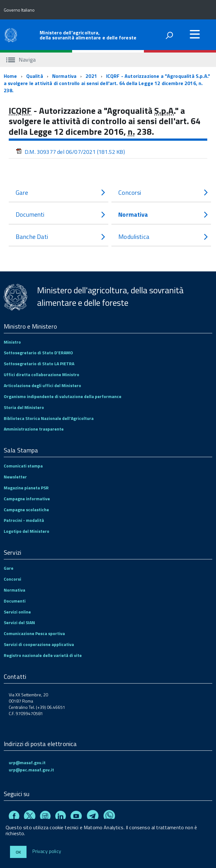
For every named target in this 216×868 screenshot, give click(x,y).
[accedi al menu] (195, 34)
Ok (18, 852)
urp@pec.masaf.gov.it (31, 770)
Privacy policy (47, 851)
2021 (91, 76)
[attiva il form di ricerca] (169, 35)
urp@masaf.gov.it (27, 762)
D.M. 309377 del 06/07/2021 (70, 152)
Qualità (35, 76)
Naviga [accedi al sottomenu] (21, 60)
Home (10, 76)
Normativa (64, 76)
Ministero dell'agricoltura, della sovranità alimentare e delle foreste (88, 35)
